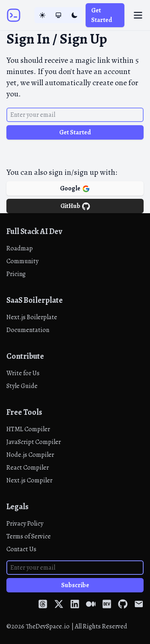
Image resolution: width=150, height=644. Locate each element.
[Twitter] (59, 604)
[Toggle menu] (138, 15)
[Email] (139, 604)
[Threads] (43, 604)
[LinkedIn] (75, 604)
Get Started (102, 15)
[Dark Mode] (74, 15)
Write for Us (23, 373)
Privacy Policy (25, 524)
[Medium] (91, 604)
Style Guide (22, 386)
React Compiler (28, 468)
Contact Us (21, 549)
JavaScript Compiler (34, 442)
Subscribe (75, 585)
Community (22, 261)
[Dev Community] (107, 604)
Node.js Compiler (30, 455)
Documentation (28, 330)
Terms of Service (29, 536)
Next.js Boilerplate (32, 317)
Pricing (16, 274)
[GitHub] (123, 604)
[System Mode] (58, 15)
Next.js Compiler (29, 480)
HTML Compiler (28, 429)
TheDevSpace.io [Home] (48, 626)
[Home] (14, 15)
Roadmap (20, 248)
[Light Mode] (42, 15)
